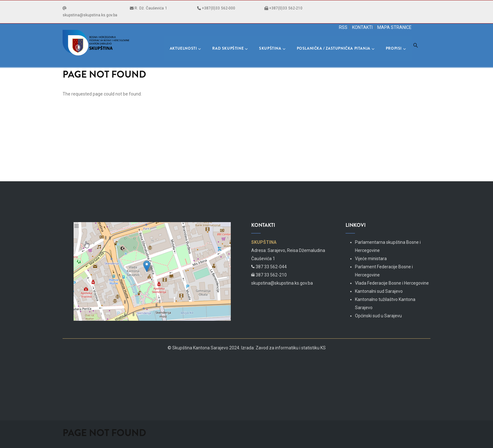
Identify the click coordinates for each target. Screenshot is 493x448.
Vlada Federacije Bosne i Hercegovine (392, 283)
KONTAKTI (362, 27)
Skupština (272, 48)
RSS (343, 27)
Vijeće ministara (371, 259)
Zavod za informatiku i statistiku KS (291, 348)
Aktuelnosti (186, 48)
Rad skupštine (230, 48)
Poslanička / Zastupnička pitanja (336, 48)
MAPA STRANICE (394, 27)
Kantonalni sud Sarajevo (379, 291)
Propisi (396, 48)
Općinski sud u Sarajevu (378, 316)
